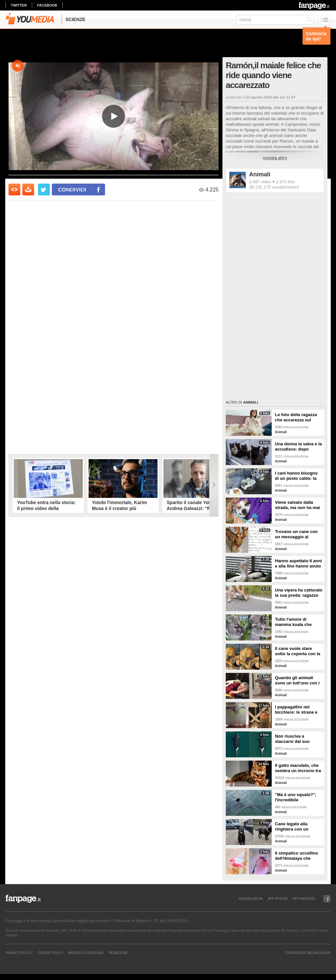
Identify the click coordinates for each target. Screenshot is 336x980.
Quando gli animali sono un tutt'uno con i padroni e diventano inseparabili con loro (297, 680)
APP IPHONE (278, 899)
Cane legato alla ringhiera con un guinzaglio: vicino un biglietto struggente (296, 827)
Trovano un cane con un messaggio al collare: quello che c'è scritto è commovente (297, 534)
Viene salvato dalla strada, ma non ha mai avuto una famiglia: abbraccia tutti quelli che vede (297, 505)
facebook (47, 5)
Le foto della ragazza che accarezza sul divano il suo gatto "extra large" (296, 417)
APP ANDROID (304, 899)
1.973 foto (285, 182)
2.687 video (260, 182)
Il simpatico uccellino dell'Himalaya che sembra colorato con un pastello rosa (296, 856)
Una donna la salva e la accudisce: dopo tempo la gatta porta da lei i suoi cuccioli (298, 447)
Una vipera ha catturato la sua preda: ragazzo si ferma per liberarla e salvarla (299, 593)
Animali (260, 174)
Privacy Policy (19, 953)
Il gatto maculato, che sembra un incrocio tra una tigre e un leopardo (299, 768)
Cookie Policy (50, 953)
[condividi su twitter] (44, 189)
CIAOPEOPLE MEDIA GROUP (308, 953)
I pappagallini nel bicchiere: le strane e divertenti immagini (296, 710)
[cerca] (275, 20)
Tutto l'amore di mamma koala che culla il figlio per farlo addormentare (296, 622)
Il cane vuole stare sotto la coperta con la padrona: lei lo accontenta (298, 651)
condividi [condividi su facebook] (72, 189)
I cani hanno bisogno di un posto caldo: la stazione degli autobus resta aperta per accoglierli (298, 476)
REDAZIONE (118, 953)
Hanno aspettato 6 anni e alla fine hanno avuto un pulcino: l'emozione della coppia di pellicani (298, 564)
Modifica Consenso (86, 953)
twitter (19, 5)
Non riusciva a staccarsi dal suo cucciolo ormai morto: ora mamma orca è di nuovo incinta (297, 739)
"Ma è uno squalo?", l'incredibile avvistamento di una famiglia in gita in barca (299, 797)
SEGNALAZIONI (251, 899)
